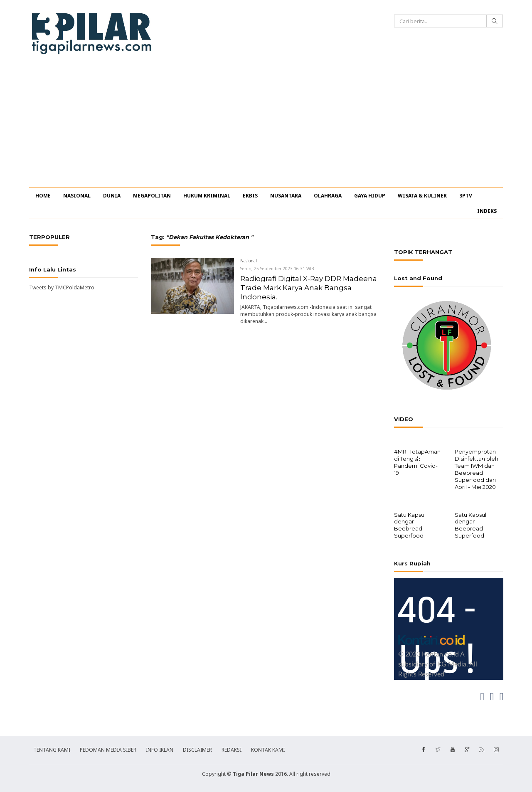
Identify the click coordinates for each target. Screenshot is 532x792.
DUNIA (112, 196)
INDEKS (487, 211)
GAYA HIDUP (370, 196)
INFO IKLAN (160, 749)
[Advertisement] (266, 125)
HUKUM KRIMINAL (207, 196)
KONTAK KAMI (268, 749)
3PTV (466, 196)
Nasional (249, 261)
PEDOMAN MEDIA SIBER (108, 749)
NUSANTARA (286, 196)
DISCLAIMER (197, 749)
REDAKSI (232, 749)
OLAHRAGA (328, 196)
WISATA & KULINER (422, 196)
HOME (43, 196)
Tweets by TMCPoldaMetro (62, 287)
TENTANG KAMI (52, 749)
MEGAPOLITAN (152, 196)
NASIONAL (77, 196)
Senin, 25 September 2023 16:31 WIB (277, 269)
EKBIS (250, 196)
